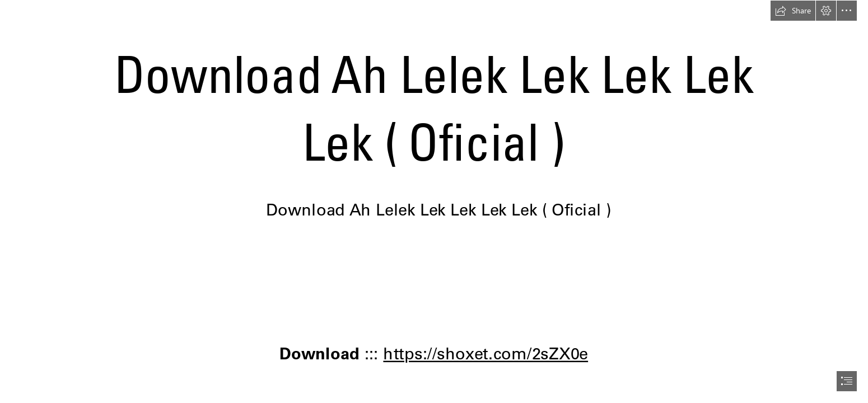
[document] (434, 201)
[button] (793, 11)
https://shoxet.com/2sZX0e (486, 353)
